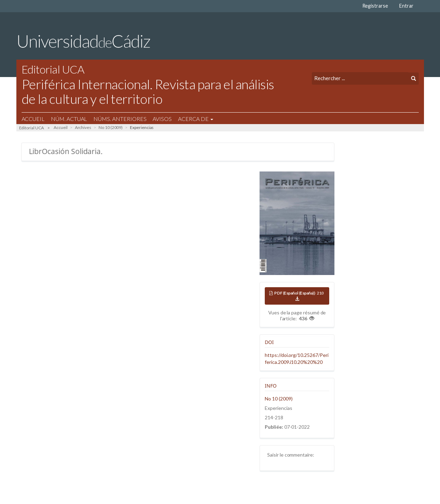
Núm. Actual (69, 119)
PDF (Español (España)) (299, 296)
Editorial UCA (32, 128)
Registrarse (375, 6)
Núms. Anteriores (120, 119)
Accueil (33, 119)
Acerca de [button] (195, 119)
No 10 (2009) (111, 127)
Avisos (162, 119)
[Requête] (360, 78)
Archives (83, 127)
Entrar (406, 6)
